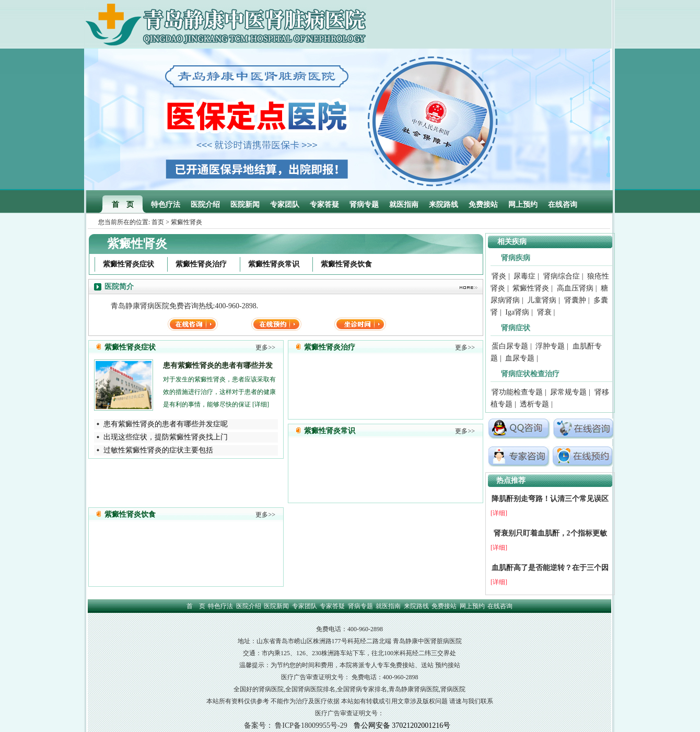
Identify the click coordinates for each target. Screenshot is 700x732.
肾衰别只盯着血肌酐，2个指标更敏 (550, 533)
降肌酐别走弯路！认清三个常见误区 (550, 499)
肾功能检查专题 (517, 392)
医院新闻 (245, 205)
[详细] (261, 404)
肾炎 (499, 276)
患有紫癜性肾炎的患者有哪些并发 (218, 365)
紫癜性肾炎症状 (129, 264)
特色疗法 (166, 205)
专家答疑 (324, 205)
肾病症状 (516, 328)
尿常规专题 (568, 392)
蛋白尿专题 (510, 346)
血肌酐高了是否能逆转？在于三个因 (550, 568)
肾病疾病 (516, 258)
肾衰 (544, 312)
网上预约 (523, 205)
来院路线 (444, 205)
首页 (158, 222)
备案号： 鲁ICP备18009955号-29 (296, 725)
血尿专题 (520, 358)
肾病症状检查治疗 (530, 374)
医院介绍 (205, 205)
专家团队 (285, 205)
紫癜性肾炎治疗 (201, 264)
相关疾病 (512, 242)
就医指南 (404, 205)
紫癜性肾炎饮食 (346, 264)
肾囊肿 (575, 300)
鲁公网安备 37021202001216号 (402, 725)
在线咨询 (563, 205)
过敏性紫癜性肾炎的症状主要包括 (158, 450)
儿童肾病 (542, 300)
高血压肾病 (575, 288)
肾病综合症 (562, 276)
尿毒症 (524, 276)
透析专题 (534, 404)
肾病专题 (364, 205)
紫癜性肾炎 (531, 288)
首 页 (123, 205)
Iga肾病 (517, 312)
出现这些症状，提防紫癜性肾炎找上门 (166, 437)
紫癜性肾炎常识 (274, 264)
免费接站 (483, 205)
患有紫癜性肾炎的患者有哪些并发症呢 (166, 424)
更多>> (265, 347)
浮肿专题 (550, 346)
